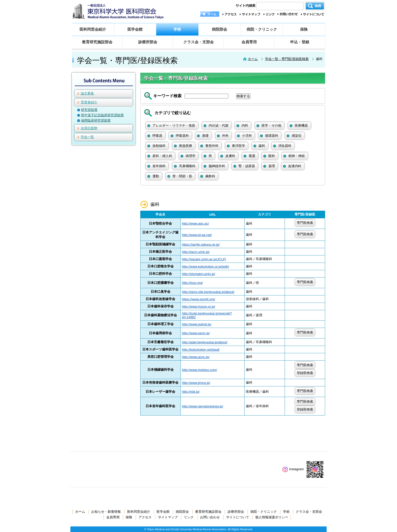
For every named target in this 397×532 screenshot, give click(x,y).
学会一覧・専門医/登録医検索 (287, 59)
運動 (156, 176)
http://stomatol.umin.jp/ (199, 274)
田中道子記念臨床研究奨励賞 (102, 115)
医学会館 (135, 29)
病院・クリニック (262, 29)
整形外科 (212, 146)
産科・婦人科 (162, 156)
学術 (177, 29)
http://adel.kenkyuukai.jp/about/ (205, 342)
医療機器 (301, 125)
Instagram (293, 469)
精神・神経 (297, 156)
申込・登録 (300, 42)
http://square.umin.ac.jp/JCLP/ (204, 259)
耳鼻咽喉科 (187, 166)
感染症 (297, 136)
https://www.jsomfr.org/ (199, 299)
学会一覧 (87, 137)
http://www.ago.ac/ (195, 223)
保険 (304, 29)
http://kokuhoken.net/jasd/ (201, 350)
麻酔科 (210, 176)
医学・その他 (271, 125)
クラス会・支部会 (198, 42)
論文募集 (87, 93)
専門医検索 (305, 223)
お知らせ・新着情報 (106, 512)
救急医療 (186, 146)
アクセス (145, 517)
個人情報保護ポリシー (272, 517)
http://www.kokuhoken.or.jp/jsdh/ (206, 267)
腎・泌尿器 (247, 166)
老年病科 (159, 166)
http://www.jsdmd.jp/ (197, 324)
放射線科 (159, 146)
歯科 (262, 146)
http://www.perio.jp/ (196, 333)
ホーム (253, 59)
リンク (189, 517)
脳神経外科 (217, 166)
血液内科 (295, 166)
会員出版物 (89, 128)
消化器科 (285, 146)
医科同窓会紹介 (93, 29)
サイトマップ (168, 517)
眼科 (272, 156)
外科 (225, 136)
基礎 (205, 136)
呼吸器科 (182, 136)
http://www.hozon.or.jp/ (199, 307)
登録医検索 (305, 373)
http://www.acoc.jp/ (196, 357)
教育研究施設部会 (97, 42)
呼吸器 (157, 136)
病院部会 (220, 29)
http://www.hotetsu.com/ (200, 370)
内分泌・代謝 (219, 125)
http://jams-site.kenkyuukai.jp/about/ (208, 292)
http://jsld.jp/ (191, 392)
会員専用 (249, 42)
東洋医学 (239, 146)
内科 (245, 125)
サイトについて (238, 517)
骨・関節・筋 (182, 176)
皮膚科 (230, 156)
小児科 (247, 136)
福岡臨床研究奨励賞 (96, 120)
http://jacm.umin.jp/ (196, 252)
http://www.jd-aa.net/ (197, 235)
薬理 (272, 166)
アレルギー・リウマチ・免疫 (174, 125)
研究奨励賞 (89, 110)
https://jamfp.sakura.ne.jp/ (201, 244)
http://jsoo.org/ (192, 283)
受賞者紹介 (89, 102)
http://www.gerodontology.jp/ (203, 406)
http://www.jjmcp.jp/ (196, 383)
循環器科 (272, 136)
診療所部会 (148, 42)
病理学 (191, 156)
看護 (252, 156)
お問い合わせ (210, 517)
